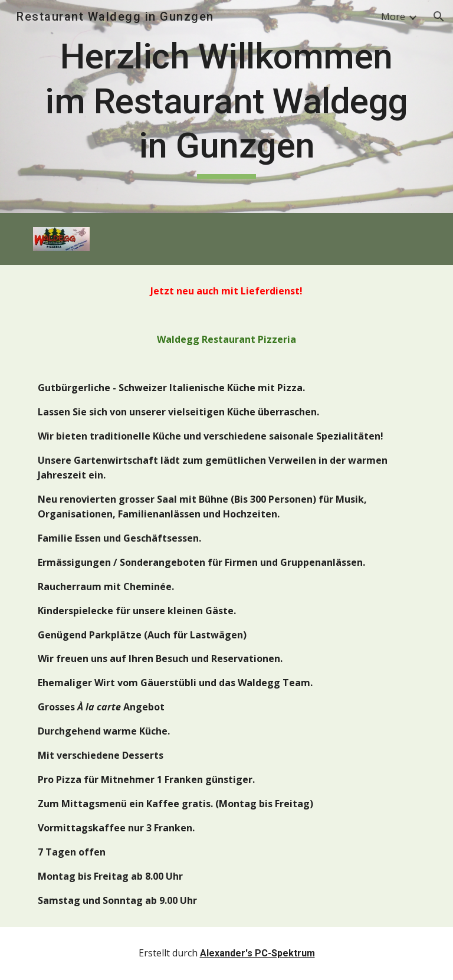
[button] (439, 17)
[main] (226, 106)
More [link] (393, 17)
